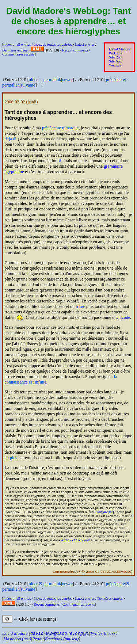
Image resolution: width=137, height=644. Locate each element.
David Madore (119, 49)
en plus (11, 458)
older (33, 80)
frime (80, 306)
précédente (115, 80)
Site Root (116, 57)
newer (67, 80)
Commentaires (64, 571)
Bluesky (111, 633)
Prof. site (115, 53)
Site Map (115, 61)
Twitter (96, 633)
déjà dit (11, 139)
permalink (52, 80)
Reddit (38, 639)
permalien (11, 85)
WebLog (115, 65)
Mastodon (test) (17, 639)
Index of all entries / (38, 44)
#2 (111, 512)
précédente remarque (60, 128)
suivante (28, 85)
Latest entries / (99, 599)
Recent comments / (64, 604)
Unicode (123, 317)
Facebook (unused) (62, 639)
